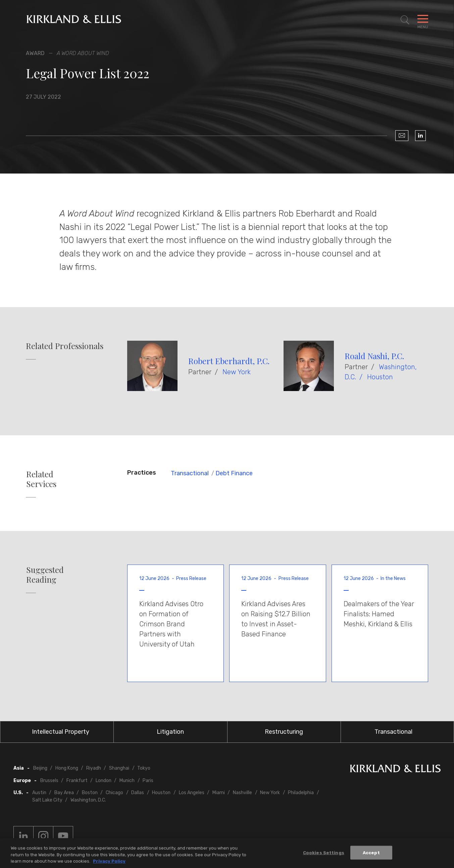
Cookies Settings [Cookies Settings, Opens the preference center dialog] (324, 855)
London (104, 781)
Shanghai (119, 768)
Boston (90, 793)
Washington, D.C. (88, 800)
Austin (39, 793)
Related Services (41, 479)
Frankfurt (77, 781)
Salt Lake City (47, 800)
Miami (219, 793)
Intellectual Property (61, 732)
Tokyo (144, 768)
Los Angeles (192, 793)
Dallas (138, 793)
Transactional (190, 473)
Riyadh (94, 768)
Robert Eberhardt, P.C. (229, 361)
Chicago (114, 793)
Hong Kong (67, 768)
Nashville (242, 793)
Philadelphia (301, 793)
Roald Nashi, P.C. (374, 356)
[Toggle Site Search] (405, 20)
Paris (148, 781)
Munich (127, 781)
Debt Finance (234, 473)
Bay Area (64, 793)
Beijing (40, 768)
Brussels (49, 781)
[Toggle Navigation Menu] (423, 20)
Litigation (170, 732)
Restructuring (284, 732)
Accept (371, 855)
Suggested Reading (45, 575)
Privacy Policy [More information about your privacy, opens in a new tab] (109, 863)
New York (237, 372)
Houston (380, 377)
